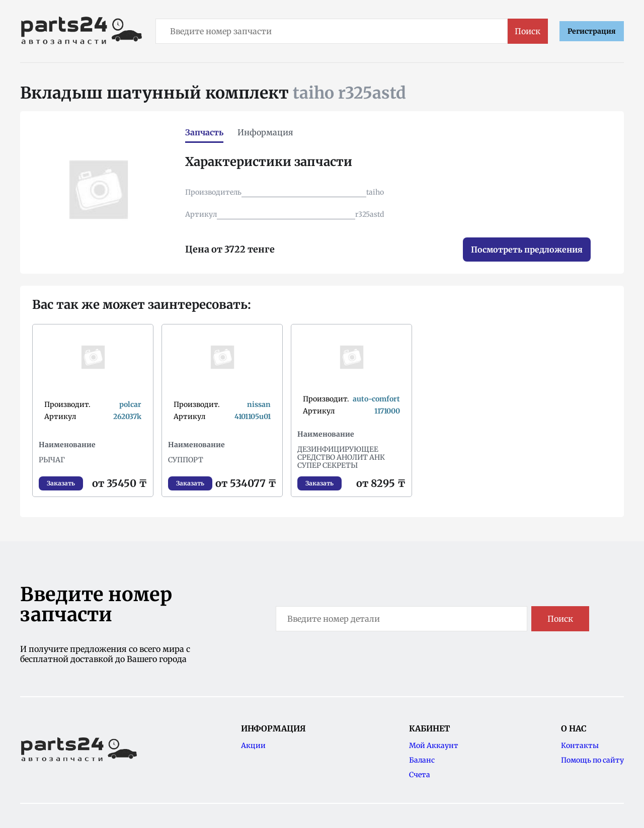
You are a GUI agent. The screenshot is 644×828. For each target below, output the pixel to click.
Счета (420, 775)
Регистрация (592, 31)
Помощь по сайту (592, 760)
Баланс (422, 760)
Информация (265, 132)
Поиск (528, 31)
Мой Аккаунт (434, 746)
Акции (253, 746)
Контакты (580, 746)
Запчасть (204, 132)
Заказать (61, 483)
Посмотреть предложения (527, 250)
